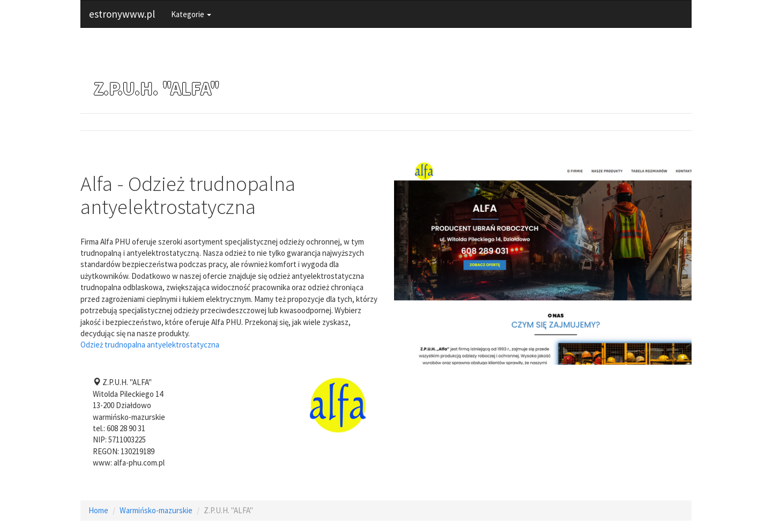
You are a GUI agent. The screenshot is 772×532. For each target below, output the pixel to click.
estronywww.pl (122, 14)
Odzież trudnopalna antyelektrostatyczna (150, 345)
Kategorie (191, 14)
